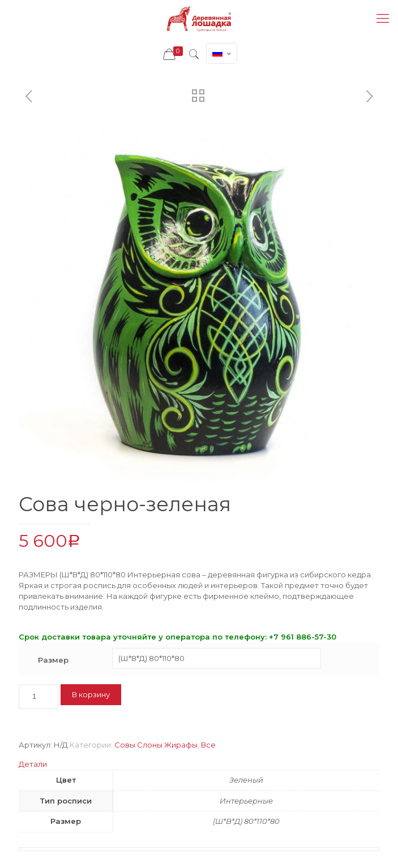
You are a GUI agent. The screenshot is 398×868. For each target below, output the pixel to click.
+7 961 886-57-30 (303, 637)
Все (208, 745)
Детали (33, 764)
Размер (53, 660)
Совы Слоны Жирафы (156, 745)
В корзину (91, 694)
